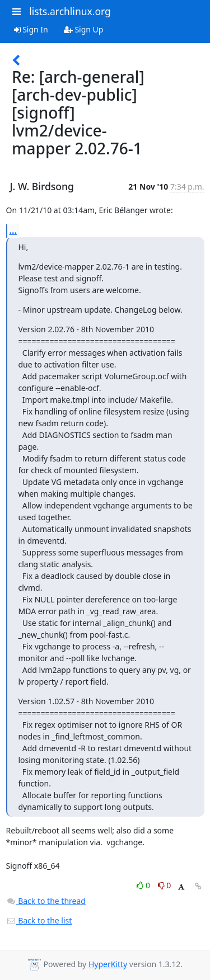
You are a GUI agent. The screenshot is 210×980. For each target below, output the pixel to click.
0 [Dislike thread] (165, 885)
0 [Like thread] (144, 885)
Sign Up (84, 29)
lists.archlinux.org (70, 11)
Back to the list (39, 920)
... (13, 230)
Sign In (31, 29)
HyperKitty (108, 964)
